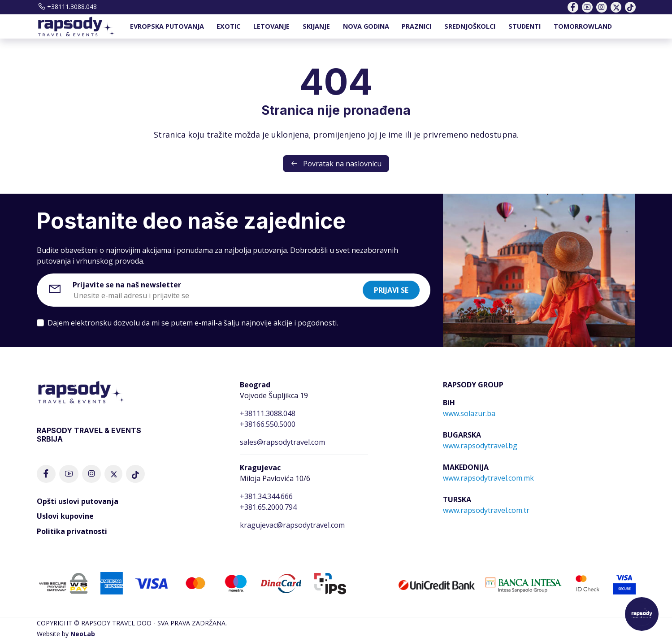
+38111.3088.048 (67, 7)
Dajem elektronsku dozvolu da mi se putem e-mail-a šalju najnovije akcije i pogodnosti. (193, 323)
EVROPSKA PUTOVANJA (167, 26)
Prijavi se (391, 290)
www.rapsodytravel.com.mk (488, 478)
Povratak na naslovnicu (336, 164)
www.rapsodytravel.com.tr (486, 510)
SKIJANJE (316, 26)
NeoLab (83, 634)
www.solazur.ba (469, 413)
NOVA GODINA (366, 26)
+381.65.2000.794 (268, 507)
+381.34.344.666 (266, 496)
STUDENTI (525, 26)
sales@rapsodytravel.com (282, 442)
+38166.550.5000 (268, 424)
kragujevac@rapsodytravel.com (292, 525)
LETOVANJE (271, 26)
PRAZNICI (416, 26)
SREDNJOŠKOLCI (470, 26)
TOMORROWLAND (583, 26)
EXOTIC (228, 26)
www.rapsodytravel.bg (480, 446)
